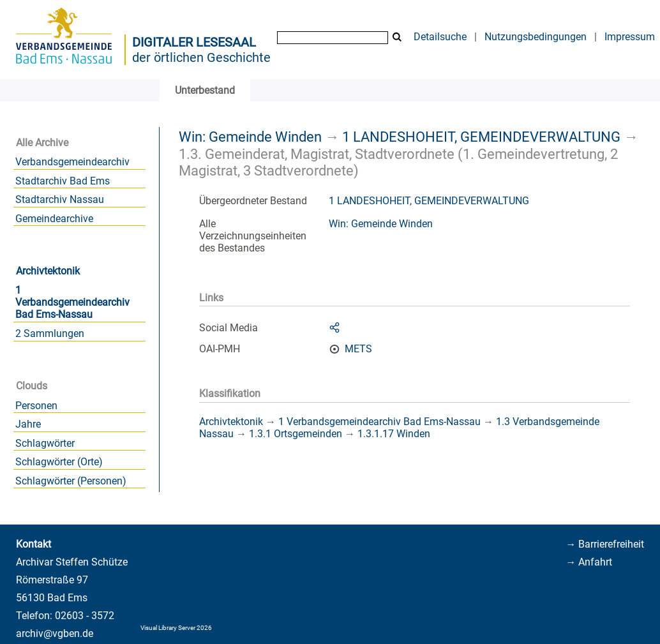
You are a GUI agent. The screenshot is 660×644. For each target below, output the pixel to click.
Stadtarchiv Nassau (60, 199)
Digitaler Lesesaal (194, 42)
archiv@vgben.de (55, 633)
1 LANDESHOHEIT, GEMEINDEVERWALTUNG (481, 137)
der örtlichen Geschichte (201, 57)
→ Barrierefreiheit (605, 544)
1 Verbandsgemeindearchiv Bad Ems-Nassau (72, 302)
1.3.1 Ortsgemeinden (296, 434)
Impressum (630, 37)
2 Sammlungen (50, 333)
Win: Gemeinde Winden (250, 137)
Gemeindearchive (54, 219)
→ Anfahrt (589, 562)
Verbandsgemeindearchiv (72, 162)
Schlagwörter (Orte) (59, 462)
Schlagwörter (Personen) (71, 481)
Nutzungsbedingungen (536, 37)
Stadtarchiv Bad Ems (63, 181)
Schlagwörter (45, 443)
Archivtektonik (48, 271)
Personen (36, 406)
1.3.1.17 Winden (394, 434)
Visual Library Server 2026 (176, 628)
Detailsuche (440, 37)
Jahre (28, 424)
